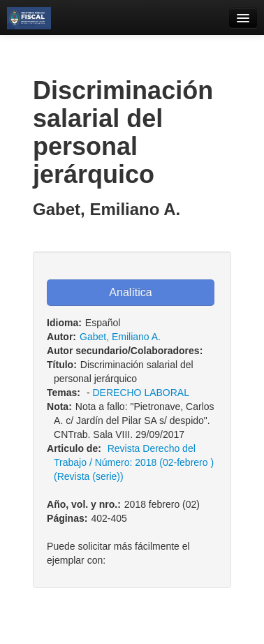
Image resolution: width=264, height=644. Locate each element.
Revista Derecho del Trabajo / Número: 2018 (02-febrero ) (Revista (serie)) (134, 462)
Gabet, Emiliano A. (120, 337)
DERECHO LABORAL (140, 393)
